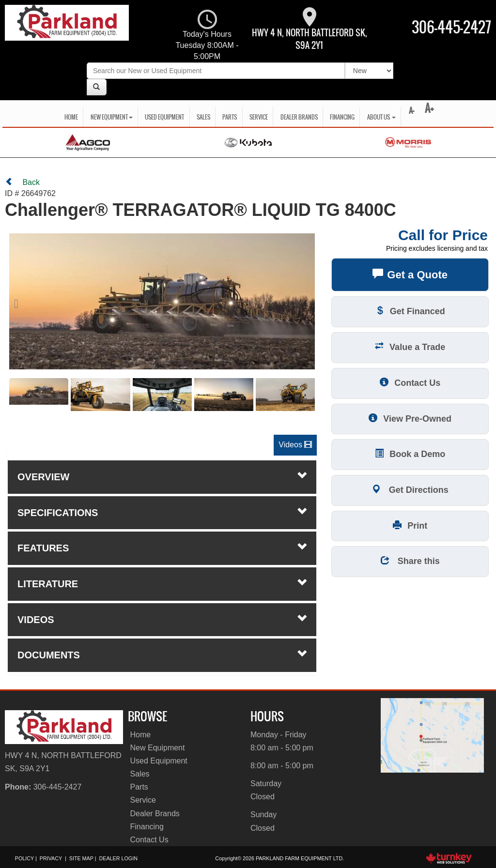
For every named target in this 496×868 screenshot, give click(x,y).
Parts (230, 117)
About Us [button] (381, 117)
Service (259, 117)
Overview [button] (162, 476)
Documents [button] (162, 655)
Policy (24, 858)
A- (411, 110)
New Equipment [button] (112, 117)
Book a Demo (410, 453)
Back (22, 182)
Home (71, 117)
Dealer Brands (299, 117)
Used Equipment (164, 117)
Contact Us (410, 382)
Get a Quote (410, 274)
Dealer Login (118, 858)
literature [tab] (162, 583)
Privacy (51, 858)
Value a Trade (410, 346)
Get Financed (410, 311)
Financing (342, 117)
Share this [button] (410, 560)
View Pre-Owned (410, 418)
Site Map (81, 858)
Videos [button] (295, 445)
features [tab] (162, 548)
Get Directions (410, 489)
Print (410, 525)
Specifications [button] (162, 512)
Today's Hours (207, 36)
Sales (203, 117)
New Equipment (158, 748)
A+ (429, 108)
